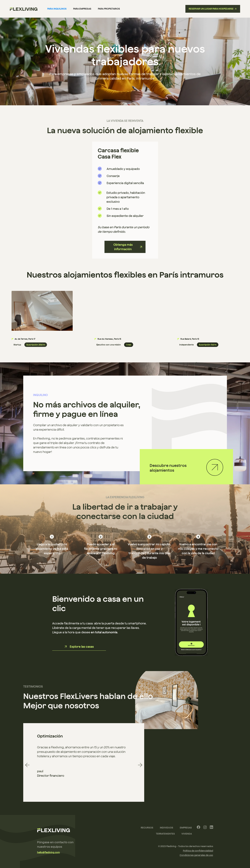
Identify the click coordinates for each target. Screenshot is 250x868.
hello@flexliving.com (48, 852)
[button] (27, 765)
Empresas (186, 828)
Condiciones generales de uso (196, 855)
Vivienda (187, 834)
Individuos (167, 828)
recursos (147, 828)
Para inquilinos (57, 9)
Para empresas (82, 9)
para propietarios (109, 9)
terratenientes (165, 834)
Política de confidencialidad (198, 851)
